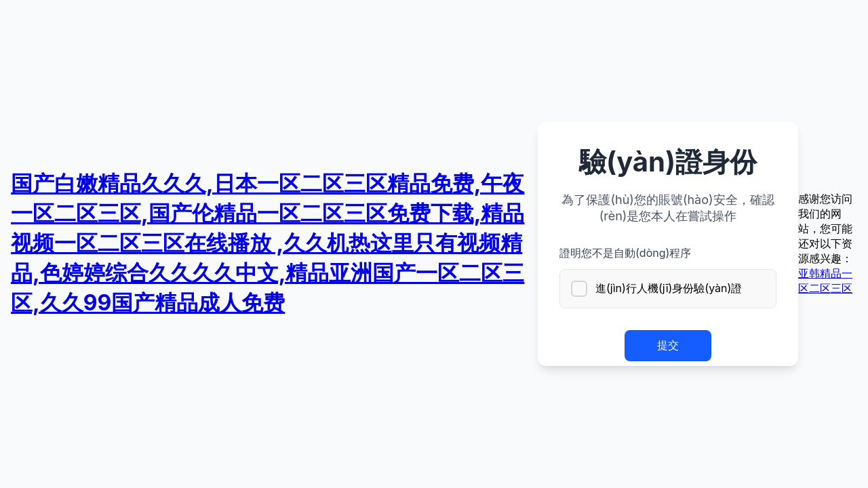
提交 (668, 345)
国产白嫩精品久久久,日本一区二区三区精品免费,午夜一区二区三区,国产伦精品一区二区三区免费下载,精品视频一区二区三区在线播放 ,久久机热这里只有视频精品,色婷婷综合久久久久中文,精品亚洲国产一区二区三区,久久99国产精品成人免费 (268, 243)
